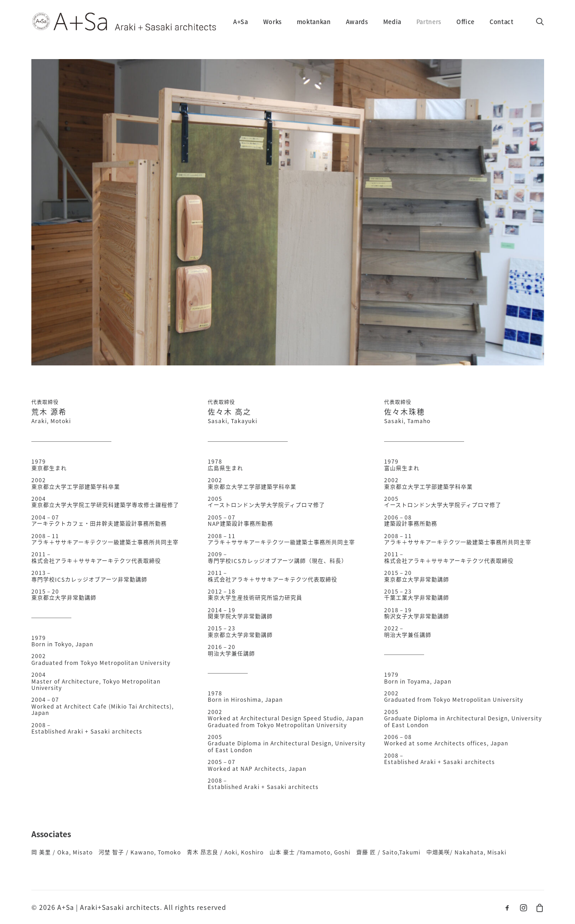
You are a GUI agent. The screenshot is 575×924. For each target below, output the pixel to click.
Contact (502, 22)
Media (392, 22)
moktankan (314, 22)
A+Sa (241, 22)
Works (272, 22)
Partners (429, 22)
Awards (357, 22)
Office (465, 22)
